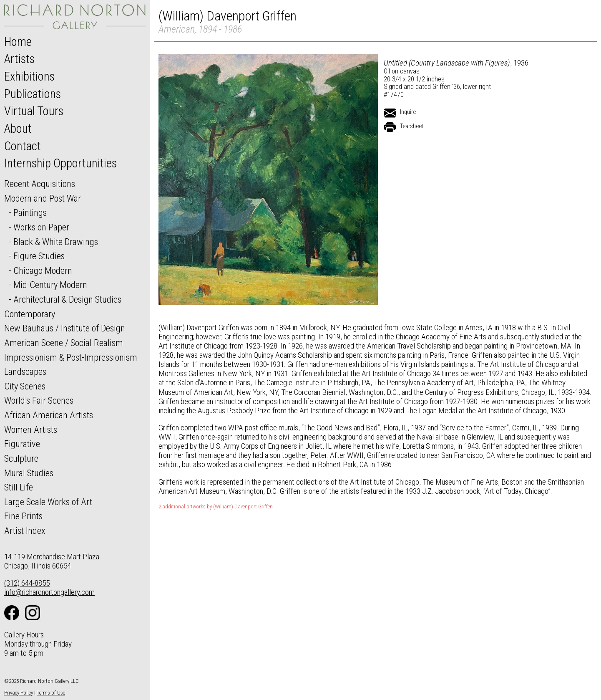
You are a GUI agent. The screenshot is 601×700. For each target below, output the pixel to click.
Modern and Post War (43, 198)
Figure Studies (39, 256)
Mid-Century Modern (50, 285)
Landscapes (25, 371)
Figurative (22, 444)
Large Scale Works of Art (48, 502)
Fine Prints (23, 516)
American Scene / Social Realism (64, 343)
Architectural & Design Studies (67, 299)
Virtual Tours (34, 111)
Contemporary (30, 314)
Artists (19, 59)
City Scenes (25, 386)
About (18, 129)
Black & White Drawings (56, 242)
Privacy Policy (19, 693)
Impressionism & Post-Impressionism (71, 357)
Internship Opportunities (60, 163)
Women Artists (31, 430)
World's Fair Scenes (39, 400)
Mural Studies (29, 473)
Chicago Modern (43, 270)
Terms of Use (51, 693)
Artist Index (25, 531)
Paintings (30, 212)
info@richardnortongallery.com (49, 592)
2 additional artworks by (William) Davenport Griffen (216, 507)
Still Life (19, 487)
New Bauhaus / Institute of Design (65, 328)
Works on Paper (41, 227)
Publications (33, 94)
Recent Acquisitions (40, 184)
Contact (23, 146)
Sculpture (21, 458)
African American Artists (49, 415)
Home (18, 42)
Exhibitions (29, 76)
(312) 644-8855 (27, 583)
